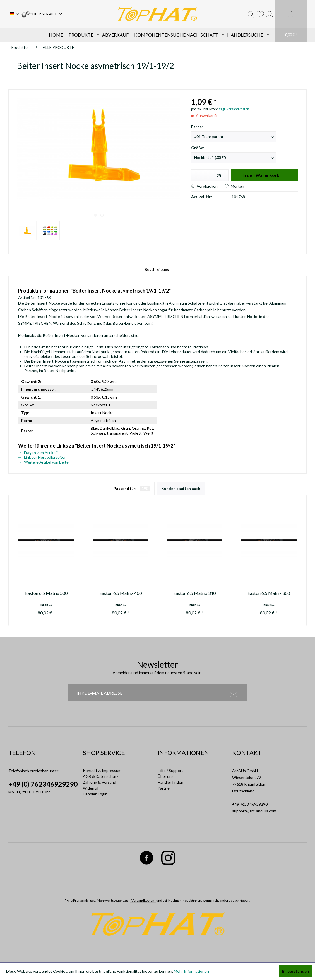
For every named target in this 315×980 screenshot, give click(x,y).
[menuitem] (42, 14)
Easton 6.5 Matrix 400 (121, 593)
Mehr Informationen (191, 971)
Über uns (166, 776)
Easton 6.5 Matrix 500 (46, 593)
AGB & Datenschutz (101, 776)
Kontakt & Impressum (102, 770)
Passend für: (132, 488)
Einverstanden (295, 971)
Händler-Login (95, 794)
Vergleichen (204, 186)
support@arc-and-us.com (254, 811)
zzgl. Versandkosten (234, 109)
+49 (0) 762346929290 (43, 784)
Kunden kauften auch (181, 488)
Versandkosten (143, 900)
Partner (164, 788)
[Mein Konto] (270, 14)
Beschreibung (157, 269)
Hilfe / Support (170, 770)
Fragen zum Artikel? (38, 452)
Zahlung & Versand (99, 782)
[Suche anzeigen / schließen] (251, 14)
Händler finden (170, 782)
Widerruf (91, 788)
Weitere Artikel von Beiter (44, 462)
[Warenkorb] (291, 21)
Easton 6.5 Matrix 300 (269, 593)
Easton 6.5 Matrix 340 (194, 593)
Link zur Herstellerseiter (42, 457)
